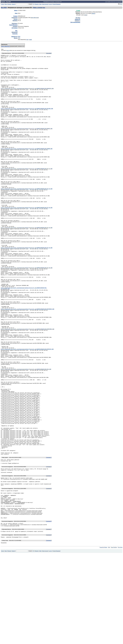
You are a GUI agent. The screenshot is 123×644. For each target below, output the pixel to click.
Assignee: (15, 26)
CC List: (78, 15)
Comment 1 (49, 537)
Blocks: (16, 38)
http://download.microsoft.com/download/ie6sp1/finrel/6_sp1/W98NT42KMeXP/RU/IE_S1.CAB (27, 192)
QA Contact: (15, 28)
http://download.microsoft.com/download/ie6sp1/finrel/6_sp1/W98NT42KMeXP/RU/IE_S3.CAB (27, 286)
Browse (9, 4)
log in (8, 50)
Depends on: (15, 37)
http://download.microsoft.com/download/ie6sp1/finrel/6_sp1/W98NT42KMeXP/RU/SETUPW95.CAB (27, 360)
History (93, 13)
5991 (19, 38)
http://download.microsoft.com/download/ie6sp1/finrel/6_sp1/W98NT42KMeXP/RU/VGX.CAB (26, 432)
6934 (19, 37)
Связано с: (78, 21)
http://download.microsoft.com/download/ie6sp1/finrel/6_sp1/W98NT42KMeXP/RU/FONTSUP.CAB (27, 408)
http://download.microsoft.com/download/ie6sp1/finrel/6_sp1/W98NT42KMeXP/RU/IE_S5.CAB (27, 238)
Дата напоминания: (75, 22)
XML (109, 638)
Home (3, 4)
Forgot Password (56, 4)
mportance (15, 23)
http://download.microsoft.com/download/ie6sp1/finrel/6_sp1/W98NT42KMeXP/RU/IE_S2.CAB (27, 216)
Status (16, 10)
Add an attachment (6, 46)
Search (13, 4)
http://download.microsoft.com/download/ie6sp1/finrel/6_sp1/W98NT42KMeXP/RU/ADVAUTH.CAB (27, 95)
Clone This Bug (114, 638)
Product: (15, 16)
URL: (16, 31)
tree (27, 40)
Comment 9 (49, 631)
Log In (50, 4)
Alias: (16, 13)
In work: (78, 10)
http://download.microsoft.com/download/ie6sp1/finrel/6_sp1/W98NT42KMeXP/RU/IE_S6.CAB (27, 310)
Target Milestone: (13, 25)
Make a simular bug (39, 8)
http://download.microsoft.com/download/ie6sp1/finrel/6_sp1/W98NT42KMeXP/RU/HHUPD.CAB (27, 143)
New (6, 4)
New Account (45, 4)
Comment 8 (49, 625)
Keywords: (15, 34)
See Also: (78, 18)
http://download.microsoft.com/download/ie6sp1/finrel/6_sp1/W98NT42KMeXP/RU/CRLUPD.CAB (27, 119)
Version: (16, 19)
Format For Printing (103, 638)
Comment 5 (49, 572)
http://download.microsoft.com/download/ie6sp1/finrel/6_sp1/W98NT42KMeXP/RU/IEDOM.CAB (27, 167)
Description (49, 53)
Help (40, 4)
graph (30, 40)
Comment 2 (49, 548)
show (86, 15)
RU (121, 4)
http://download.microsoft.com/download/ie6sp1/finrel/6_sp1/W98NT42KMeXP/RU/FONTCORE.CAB (27, 384)
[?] (33, 4)
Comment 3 (49, 558)
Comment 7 (49, 619)
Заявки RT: (78, 19)
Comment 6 (49, 610)
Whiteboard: (15, 32)
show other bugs (35, 18)
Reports (37, 4)
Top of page (120, 638)
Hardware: (15, 21)
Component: (15, 18)
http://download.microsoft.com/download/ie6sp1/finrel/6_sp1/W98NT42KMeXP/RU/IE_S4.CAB (27, 262)
